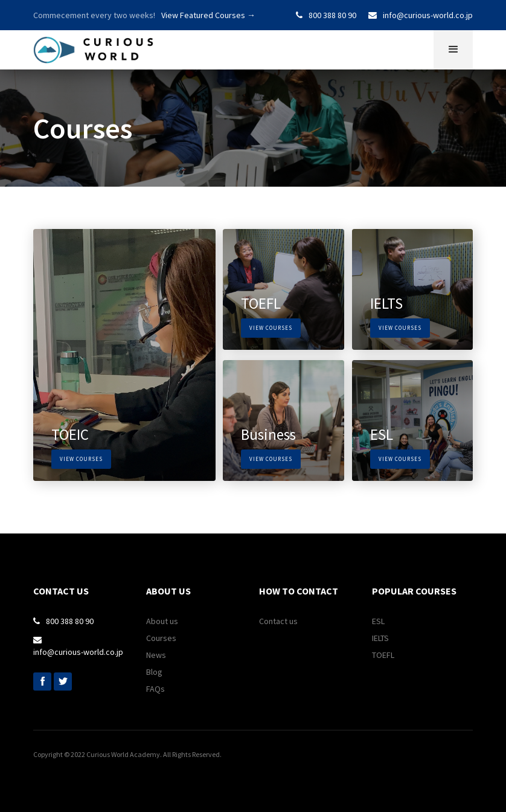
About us (162, 621)
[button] (453, 50)
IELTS (380, 638)
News (156, 655)
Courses (161, 638)
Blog (154, 672)
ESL (378, 621)
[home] (93, 47)
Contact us (278, 621)
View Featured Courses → (208, 15)
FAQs (155, 689)
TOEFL (383, 655)
